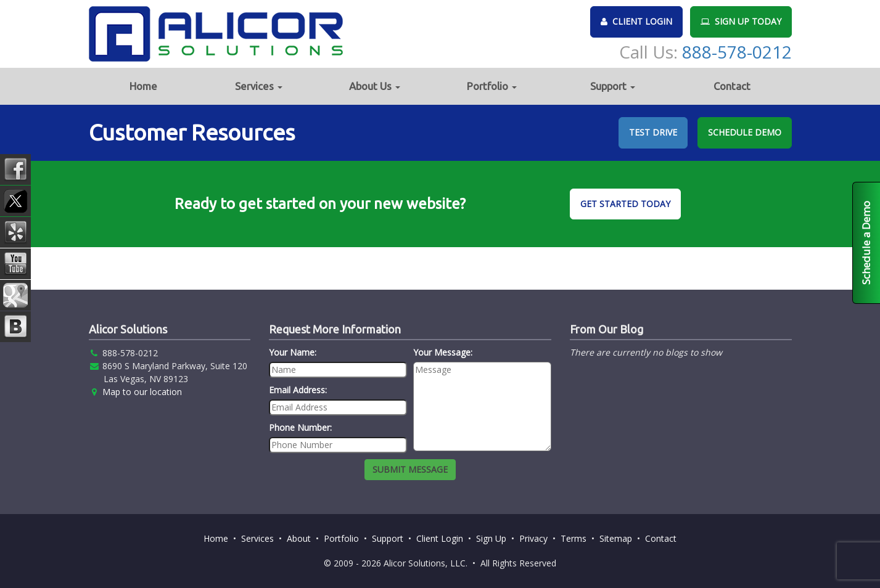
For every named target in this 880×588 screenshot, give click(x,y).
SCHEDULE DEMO (745, 132)
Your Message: (443, 352)
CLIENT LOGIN (636, 21)
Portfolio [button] (492, 86)
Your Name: (293, 352)
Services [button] (259, 86)
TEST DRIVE (653, 132)
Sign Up (491, 538)
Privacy (533, 538)
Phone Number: (300, 427)
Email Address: (298, 390)
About (299, 538)
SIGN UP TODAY (741, 21)
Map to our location (142, 392)
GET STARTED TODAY (625, 204)
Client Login (440, 538)
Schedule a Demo (866, 243)
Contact (732, 86)
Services (257, 538)
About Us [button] (375, 86)
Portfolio (341, 538)
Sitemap (616, 538)
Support (388, 538)
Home (143, 86)
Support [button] (613, 86)
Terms (574, 538)
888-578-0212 (737, 52)
